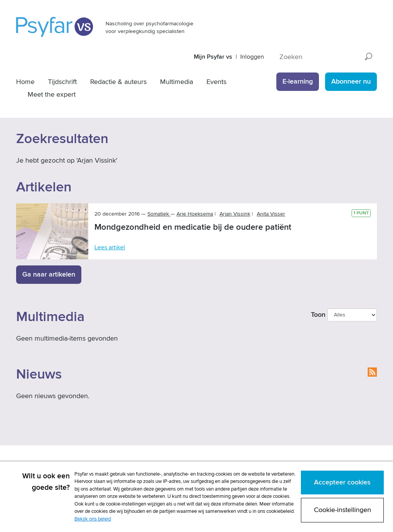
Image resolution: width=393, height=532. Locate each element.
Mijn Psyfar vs (213, 57)
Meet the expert (52, 95)
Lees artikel (110, 247)
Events (216, 82)
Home (25, 82)
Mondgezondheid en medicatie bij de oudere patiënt (193, 227)
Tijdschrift (62, 82)
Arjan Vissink (235, 214)
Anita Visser (271, 214)
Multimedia (177, 82)
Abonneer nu (351, 82)
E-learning (298, 82)
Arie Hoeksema (195, 214)
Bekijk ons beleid (93, 519)
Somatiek (159, 214)
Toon (318, 315)
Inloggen (252, 57)
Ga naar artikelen (49, 274)
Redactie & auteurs (118, 82)
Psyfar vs (55, 27)
